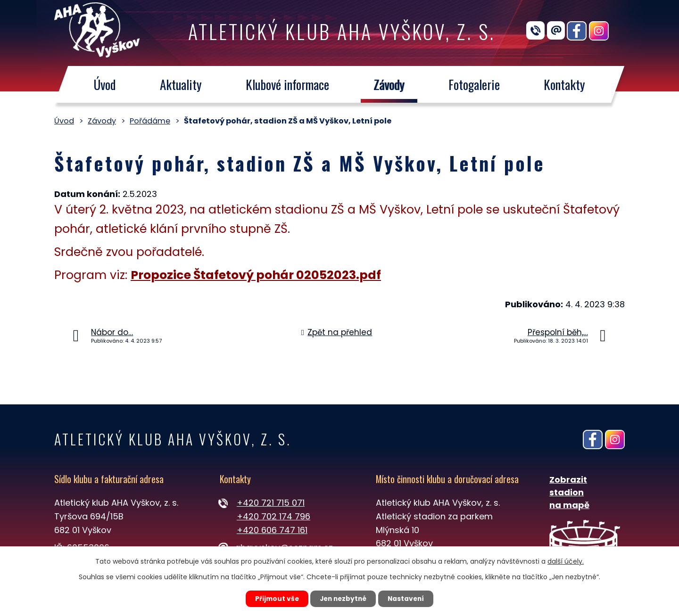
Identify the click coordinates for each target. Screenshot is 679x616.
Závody (389, 84)
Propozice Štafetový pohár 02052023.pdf (256, 275)
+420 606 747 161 (272, 530)
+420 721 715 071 (271, 503)
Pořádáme (150, 121)
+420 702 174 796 (273, 516)
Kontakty (565, 84)
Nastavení (408, 599)
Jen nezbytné (343, 599)
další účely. (566, 561)
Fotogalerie (474, 84)
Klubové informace (287, 84)
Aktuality (181, 84)
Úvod (104, 84)
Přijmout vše (274, 599)
